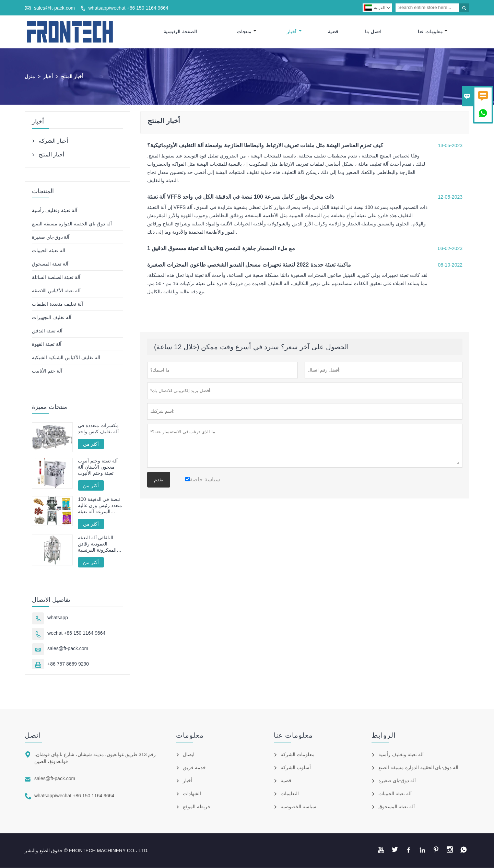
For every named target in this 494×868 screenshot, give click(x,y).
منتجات (247, 32)
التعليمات (290, 794)
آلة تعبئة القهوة (47, 344)
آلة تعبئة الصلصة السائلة (56, 277)
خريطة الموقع (197, 807)
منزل (30, 77)
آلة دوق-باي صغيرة (51, 237)
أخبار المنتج (51, 155)
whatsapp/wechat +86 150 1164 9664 (128, 8)
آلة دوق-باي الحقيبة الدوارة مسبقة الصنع (72, 224)
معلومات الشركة (298, 755)
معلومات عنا (433, 32)
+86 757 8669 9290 (68, 664)
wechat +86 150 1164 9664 (76, 633)
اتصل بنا (373, 32)
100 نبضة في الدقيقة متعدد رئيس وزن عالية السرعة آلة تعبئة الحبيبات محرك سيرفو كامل (100, 506)
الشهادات (192, 794)
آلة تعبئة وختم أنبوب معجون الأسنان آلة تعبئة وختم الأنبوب (98, 467)
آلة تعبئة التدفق (47, 331)
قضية (333, 32)
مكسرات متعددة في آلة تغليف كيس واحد (98, 429)
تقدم (159, 480)
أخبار (294, 32)
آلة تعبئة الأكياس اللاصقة (56, 291)
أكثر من (91, 444)
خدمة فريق (194, 768)
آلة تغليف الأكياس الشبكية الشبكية (66, 357)
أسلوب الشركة (296, 768)
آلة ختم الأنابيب (47, 371)
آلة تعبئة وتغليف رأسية (55, 210)
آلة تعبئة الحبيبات (49, 250)
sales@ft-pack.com (54, 8)
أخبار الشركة (53, 141)
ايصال (189, 755)
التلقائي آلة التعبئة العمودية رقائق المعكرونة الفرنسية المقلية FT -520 (97, 544)
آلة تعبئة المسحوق (50, 264)
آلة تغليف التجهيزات (52, 317)
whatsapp (58, 618)
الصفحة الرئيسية (180, 32)
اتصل (33, 736)
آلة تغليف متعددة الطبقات (57, 304)
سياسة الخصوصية (298, 807)
